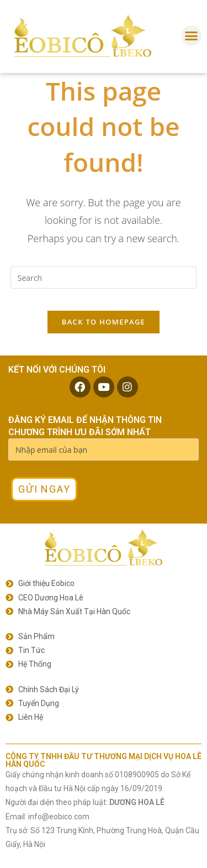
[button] (192, 36)
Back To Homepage (104, 322)
